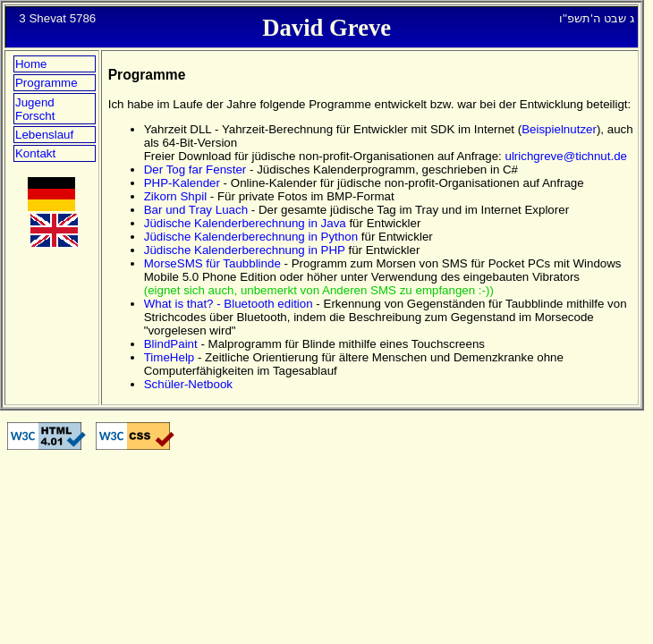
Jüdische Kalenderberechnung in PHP (245, 250)
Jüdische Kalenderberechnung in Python (251, 237)
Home (31, 64)
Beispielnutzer (559, 129)
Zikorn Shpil (175, 196)
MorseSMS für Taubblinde (212, 263)
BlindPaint (171, 344)
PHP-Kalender (182, 183)
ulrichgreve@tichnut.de (567, 156)
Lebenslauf (44, 135)
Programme (47, 83)
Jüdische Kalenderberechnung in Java (245, 223)
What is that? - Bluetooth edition (229, 304)
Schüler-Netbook (188, 384)
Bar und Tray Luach (196, 210)
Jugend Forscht (35, 109)
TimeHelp (170, 357)
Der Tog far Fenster (195, 169)
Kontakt (35, 153)
